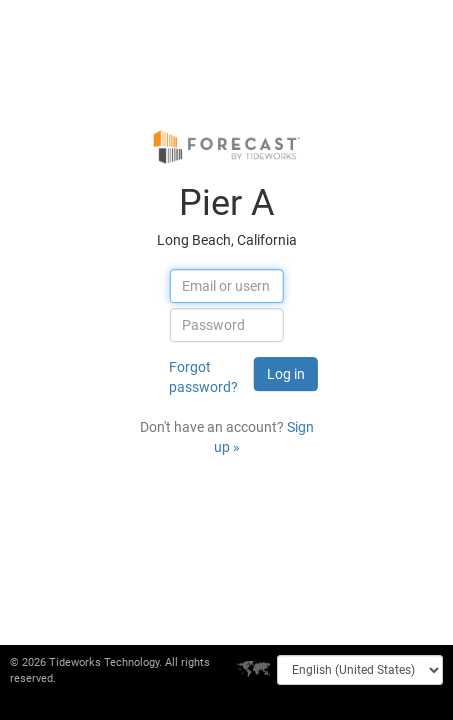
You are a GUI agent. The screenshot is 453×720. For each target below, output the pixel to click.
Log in (286, 374)
